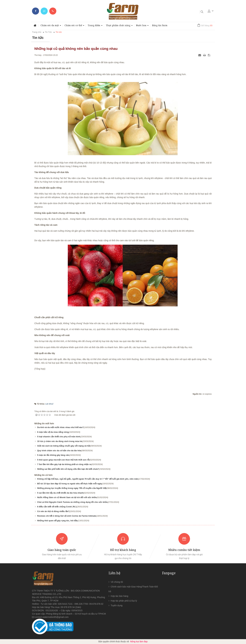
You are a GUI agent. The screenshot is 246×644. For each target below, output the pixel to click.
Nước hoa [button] (142, 26)
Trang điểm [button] (95, 26)
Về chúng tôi (117, 582)
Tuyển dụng (117, 605)
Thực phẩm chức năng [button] (119, 26)
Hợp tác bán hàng (120, 596)
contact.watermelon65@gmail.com (52, 617)
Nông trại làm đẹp (139, 641)
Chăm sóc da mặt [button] (51, 26)
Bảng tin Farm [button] (160, 25)
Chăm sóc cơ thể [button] (74, 26)
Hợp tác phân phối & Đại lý (124, 601)
